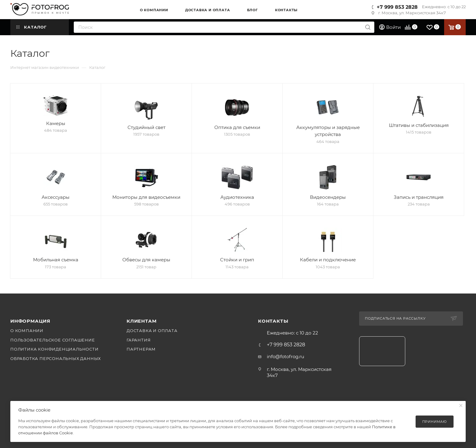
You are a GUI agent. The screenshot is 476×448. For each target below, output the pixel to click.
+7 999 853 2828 (397, 7)
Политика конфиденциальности (54, 349)
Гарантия (139, 340)
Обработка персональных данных (56, 358)
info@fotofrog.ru (286, 356)
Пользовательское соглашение (53, 340)
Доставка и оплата (152, 331)
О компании (27, 331)
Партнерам (141, 349)
